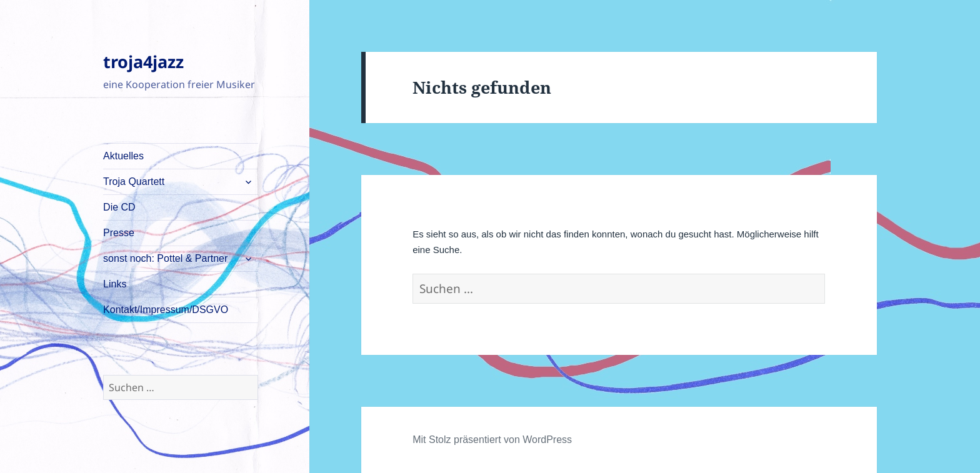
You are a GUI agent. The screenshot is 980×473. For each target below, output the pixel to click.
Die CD (119, 207)
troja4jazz (143, 62)
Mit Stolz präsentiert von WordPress (492, 440)
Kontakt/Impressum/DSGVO (166, 310)
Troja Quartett (134, 182)
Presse (119, 233)
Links (115, 284)
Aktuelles (123, 156)
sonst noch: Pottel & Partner (165, 258)
